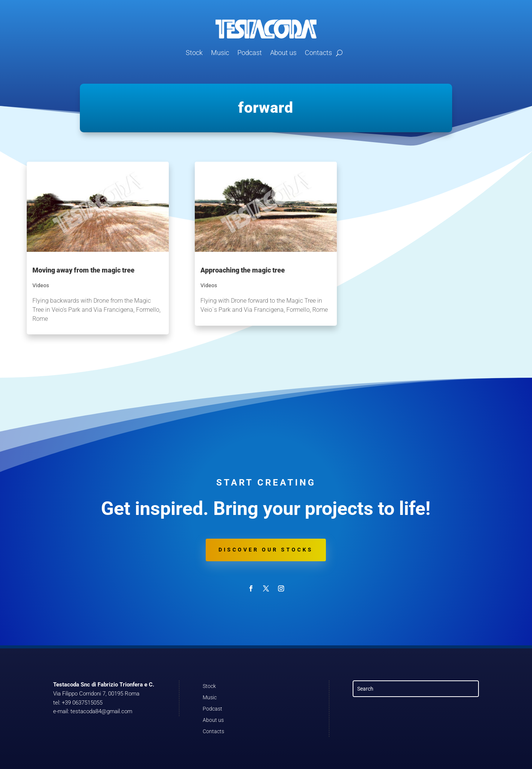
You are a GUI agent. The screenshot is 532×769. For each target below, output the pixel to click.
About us (283, 53)
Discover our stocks (266, 550)
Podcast (250, 53)
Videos (41, 285)
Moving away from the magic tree (83, 270)
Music (220, 53)
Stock (194, 53)
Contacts (318, 53)
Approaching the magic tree (243, 270)
